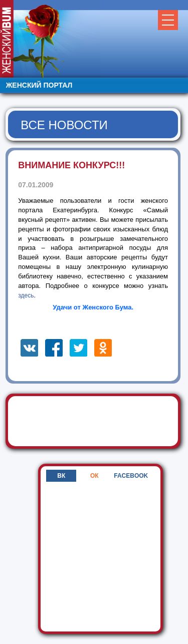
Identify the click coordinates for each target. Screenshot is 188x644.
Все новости (64, 125)
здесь (26, 295)
